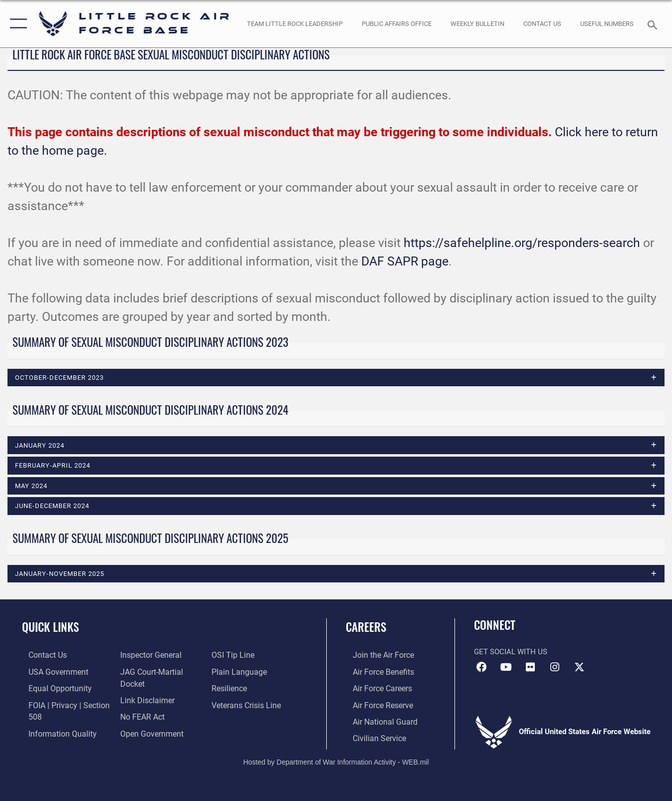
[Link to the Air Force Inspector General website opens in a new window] (147, 672)
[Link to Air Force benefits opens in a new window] (375, 672)
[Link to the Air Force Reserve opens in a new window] (375, 704)
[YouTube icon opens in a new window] (506, 668)
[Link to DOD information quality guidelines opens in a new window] (150, 656)
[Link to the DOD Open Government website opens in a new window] (244, 656)
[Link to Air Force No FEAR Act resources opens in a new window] (139, 720)
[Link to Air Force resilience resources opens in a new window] (231, 704)
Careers (366, 628)
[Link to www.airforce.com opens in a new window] (375, 656)
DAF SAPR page (405, 261)
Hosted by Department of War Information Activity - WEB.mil (336, 760)
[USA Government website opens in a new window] (50, 672)
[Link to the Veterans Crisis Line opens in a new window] (248, 720)
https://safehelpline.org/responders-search (522, 243)
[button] (16, 24)
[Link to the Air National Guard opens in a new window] (376, 720)
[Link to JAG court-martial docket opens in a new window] (161, 688)
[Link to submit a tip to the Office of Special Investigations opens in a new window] (234, 672)
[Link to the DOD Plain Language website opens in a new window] (239, 688)
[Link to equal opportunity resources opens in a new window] (52, 688)
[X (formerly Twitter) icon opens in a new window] (579, 668)
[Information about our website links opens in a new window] (144, 704)
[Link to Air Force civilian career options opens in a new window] (371, 737)
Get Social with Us (511, 652)
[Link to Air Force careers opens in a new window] (375, 688)
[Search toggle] (654, 24)
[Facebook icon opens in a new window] (481, 668)
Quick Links (50, 628)
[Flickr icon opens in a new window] (530, 668)
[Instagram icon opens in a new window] (555, 668)
